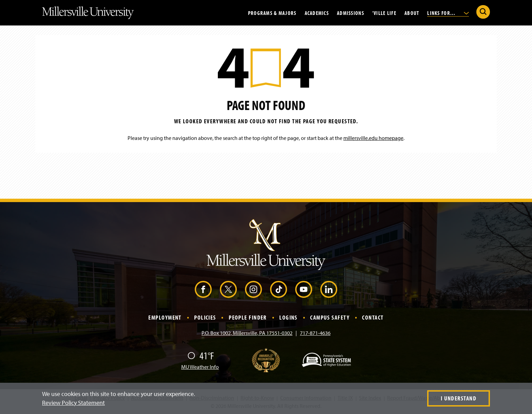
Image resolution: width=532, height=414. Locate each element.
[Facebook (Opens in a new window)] (203, 289)
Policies (205, 317)
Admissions (350, 13)
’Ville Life (384, 13)
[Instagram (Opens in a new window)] (253, 289)
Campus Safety (330, 317)
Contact (373, 317)
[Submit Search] (483, 12)
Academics (317, 13)
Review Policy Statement (73, 403)
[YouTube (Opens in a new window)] (304, 289)
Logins (288, 317)
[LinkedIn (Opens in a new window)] (329, 289)
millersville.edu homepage (373, 138)
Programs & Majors (272, 13)
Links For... (448, 13)
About (412, 13)
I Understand (459, 398)
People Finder (248, 317)
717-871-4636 (315, 333)
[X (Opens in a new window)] (228, 289)
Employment (165, 317)
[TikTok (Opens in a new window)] (279, 289)
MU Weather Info (200, 367)
